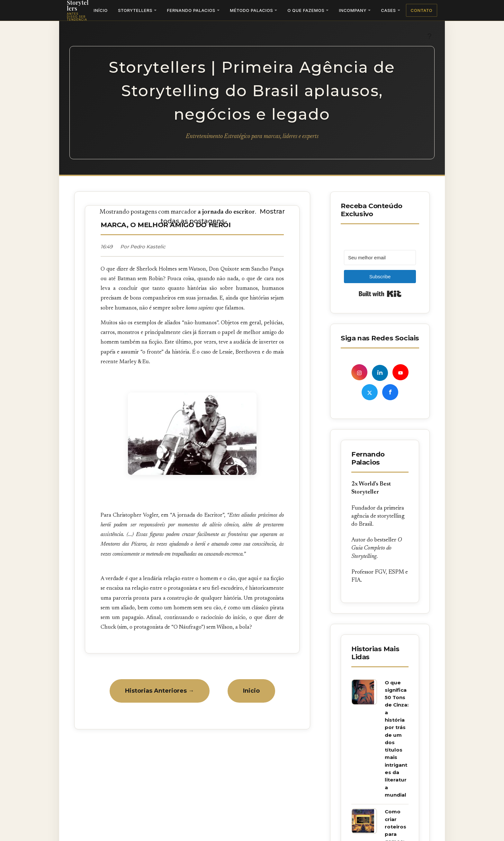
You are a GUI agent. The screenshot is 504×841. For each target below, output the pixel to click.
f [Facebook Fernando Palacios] (390, 392)
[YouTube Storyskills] (401, 372)
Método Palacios (251, 10)
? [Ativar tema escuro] (429, 36)
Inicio (251, 691)
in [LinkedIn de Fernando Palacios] (380, 373)
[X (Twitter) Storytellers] (370, 392)
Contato (422, 10)
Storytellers (135, 10)
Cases (388, 10)
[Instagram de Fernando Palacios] (359, 372)
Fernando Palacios (191, 10)
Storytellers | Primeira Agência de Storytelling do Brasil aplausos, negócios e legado (252, 91)
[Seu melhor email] (380, 258)
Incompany (353, 10)
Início (101, 10)
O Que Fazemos (306, 10)
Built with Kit (380, 294)
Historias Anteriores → (160, 691)
